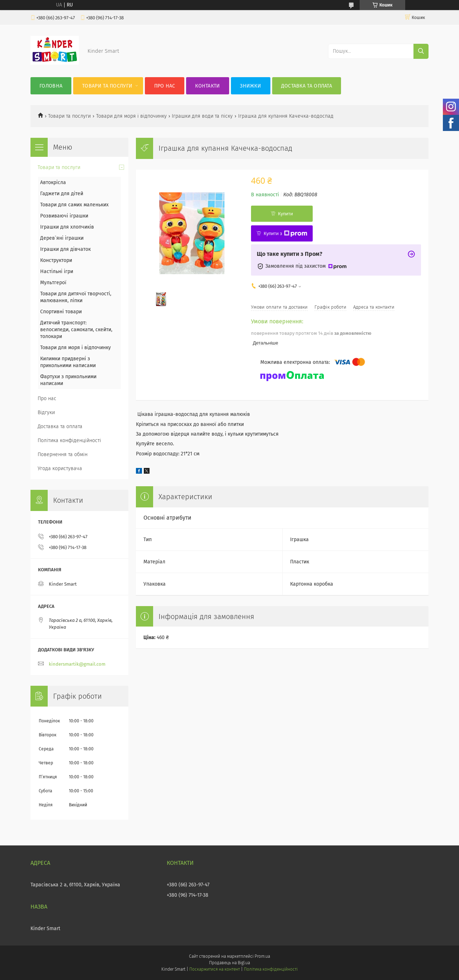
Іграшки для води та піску (202, 116)
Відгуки (46, 412)
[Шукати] (421, 51)
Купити (285, 214)
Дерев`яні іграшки (62, 238)
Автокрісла (53, 182)
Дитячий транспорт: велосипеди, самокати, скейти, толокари (76, 330)
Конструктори (56, 260)
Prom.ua (262, 956)
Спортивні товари (61, 312)
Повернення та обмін (63, 454)
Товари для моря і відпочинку (131, 116)
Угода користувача (60, 468)
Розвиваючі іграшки (64, 216)
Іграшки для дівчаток (65, 249)
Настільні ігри (57, 271)
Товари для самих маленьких (74, 205)
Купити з (285, 234)
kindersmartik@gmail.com (77, 664)
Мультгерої (53, 283)
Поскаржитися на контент (215, 969)
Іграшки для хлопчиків (67, 227)
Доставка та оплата (307, 86)
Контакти (207, 86)
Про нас (165, 86)
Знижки (250, 86)
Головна (51, 86)
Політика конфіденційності (69, 440)
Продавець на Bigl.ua (229, 963)
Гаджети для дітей (62, 194)
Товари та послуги (107, 86)
